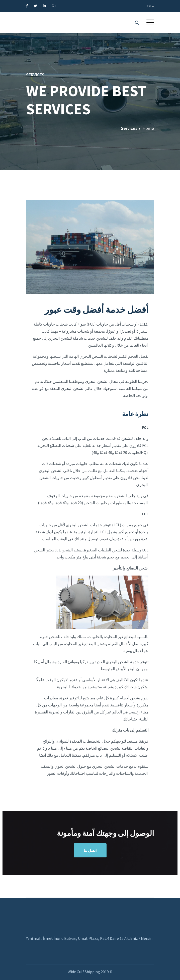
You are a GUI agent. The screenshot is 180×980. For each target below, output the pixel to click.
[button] (150, 22)
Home (148, 128)
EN (150, 6)
